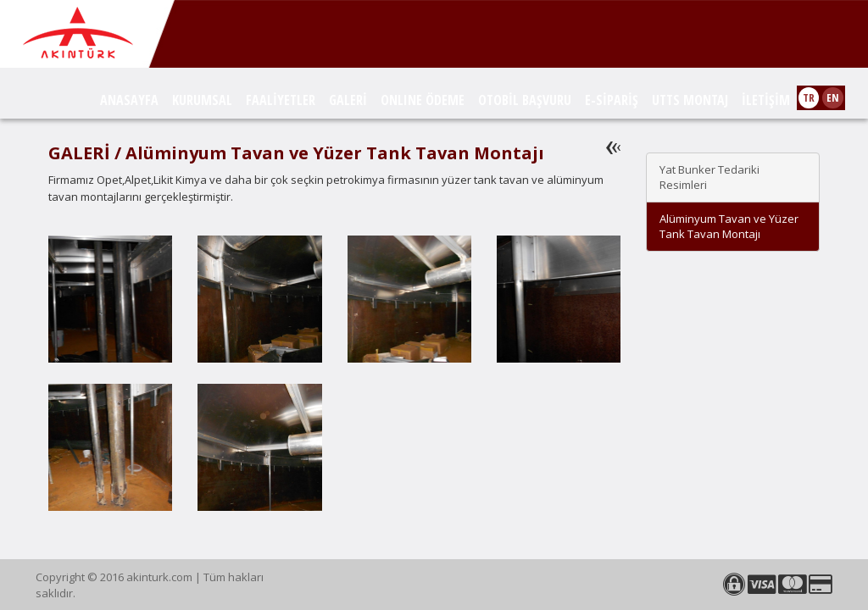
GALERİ (348, 100)
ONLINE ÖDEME (423, 100)
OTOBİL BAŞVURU (525, 100)
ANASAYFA (129, 100)
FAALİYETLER (281, 100)
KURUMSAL (202, 100)
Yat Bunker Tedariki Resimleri (709, 177)
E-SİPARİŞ (612, 100)
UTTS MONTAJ (690, 100)
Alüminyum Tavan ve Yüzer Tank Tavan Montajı (729, 227)
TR (809, 97)
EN (833, 97)
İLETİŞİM (766, 100)
